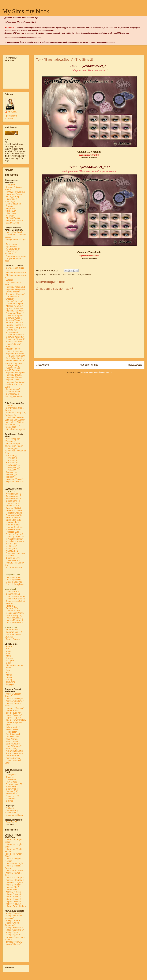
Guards (9, 406)
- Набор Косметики (14, 351)
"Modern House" (13, 349)
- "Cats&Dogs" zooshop (11, 252)
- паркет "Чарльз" (13, 718)
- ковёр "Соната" (13, 920)
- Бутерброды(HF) (13, 784)
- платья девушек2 (14, 580)
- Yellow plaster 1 (13, 727)
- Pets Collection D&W (15, 356)
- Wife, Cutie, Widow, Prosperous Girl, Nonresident (14, 425)
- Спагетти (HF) (12, 789)
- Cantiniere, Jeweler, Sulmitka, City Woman (15, 419)
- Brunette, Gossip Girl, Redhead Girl (15, 414)
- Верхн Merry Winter (15, 613)
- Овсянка (9, 777)
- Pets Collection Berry (15, 358)
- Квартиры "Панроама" (10, 210)
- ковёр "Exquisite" (13, 913)
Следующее (42, 365)
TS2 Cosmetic (69, 274)
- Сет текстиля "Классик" (12, 298)
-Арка (8, 346)
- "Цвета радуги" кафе (15, 256)
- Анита (8, 646)
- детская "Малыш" (14, 942)
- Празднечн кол (12, 560)
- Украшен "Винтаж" (14, 482)
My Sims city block (26, 11)
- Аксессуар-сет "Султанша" (12, 440)
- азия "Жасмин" (13, 744)
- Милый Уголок (12, 218)
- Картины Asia (12, 380)
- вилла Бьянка (12, 223)
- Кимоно (9, 603)
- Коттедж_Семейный (15, 192)
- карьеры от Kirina (14, 815)
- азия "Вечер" (12, 739)
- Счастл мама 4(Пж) (15, 599)
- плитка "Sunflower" (14, 701)
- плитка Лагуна (12, 758)
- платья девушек (13, 577)
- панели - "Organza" (14, 708)
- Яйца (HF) (10, 787)
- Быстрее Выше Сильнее (13, 636)
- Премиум (10, 185)
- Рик (7, 672)
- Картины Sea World (15, 382)
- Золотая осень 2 (13, 632)
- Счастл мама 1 (13, 592)
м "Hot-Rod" (12, 544)
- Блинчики (10, 798)
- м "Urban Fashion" (14, 567)
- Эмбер (9, 680)
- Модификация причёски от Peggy (14, 445)
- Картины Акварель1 (15, 287)
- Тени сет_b (11, 474)
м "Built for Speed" (15, 539)
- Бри (7, 670)
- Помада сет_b (12, 467)
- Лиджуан (10, 684)
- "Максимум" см (13, 249)
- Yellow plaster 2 (13, 729)
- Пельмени (10, 779)
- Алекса (9, 658)
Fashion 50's (12, 608)
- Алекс (8, 653)
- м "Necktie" (11, 546)
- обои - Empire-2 (13, 897)
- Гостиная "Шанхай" (15, 334)
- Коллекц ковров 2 (14, 325)
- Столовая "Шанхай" (15, 339)
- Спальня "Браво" (14, 318)
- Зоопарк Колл (12, 506)
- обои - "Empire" (13, 713)
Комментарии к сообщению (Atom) (97, 372)
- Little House (11, 213)
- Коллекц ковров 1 (14, 323)
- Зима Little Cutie (13, 520)
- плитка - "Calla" (13, 885)
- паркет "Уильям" (13, 715)
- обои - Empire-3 (13, 899)
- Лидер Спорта (12, 639)
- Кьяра (9, 677)
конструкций (11, 332)
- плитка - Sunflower (14, 870)
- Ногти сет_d (11, 463)
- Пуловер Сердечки (14, 537)
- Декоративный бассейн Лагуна (12, 390)
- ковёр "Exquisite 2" (14, 928)
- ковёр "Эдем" (12, 932)
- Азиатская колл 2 (14, 751)
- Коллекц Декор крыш (16, 327)
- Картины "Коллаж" (14, 311)
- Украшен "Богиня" (14, 479)
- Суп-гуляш (10, 775)
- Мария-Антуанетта (14, 665)
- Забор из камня (13, 292)
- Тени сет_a (11, 472)
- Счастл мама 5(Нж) (15, 601)
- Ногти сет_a (11, 455)
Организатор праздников (12, 811)
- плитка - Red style (14, 863)
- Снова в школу (13, 558)
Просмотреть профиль (11, 117)
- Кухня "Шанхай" (13, 344)
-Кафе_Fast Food (13, 232)
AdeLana (12, 112)
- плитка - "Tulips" (13, 892)
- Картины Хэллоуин (14, 354)
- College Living (12, 365)
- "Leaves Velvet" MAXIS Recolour (13, 369)
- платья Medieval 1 (14, 618)
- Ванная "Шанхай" (14, 342)
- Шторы (9, 280)
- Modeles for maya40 (15, 429)
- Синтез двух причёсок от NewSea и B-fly (16, 451)
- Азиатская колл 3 (14, 753)
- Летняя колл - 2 (13, 496)
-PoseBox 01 (11, 822)
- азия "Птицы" (12, 748)
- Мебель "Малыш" (14, 306)
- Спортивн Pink (12, 611)
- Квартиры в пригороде (11, 200)
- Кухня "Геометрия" (15, 308)
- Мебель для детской (15, 273)
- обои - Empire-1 (13, 894)
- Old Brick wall (12, 737)
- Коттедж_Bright (13, 197)
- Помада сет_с (12, 470)
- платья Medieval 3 (14, 622)
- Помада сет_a (12, 465)
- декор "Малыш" (13, 944)
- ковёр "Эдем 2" (13, 935)
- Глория (9, 206)
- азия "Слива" (12, 741)
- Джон (8, 649)
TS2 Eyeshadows (84, 274)
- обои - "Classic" (13, 710)
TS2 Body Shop (55, 274)
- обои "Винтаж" (12, 756)
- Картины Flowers (13, 377)
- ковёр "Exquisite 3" (14, 930)
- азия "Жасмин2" (13, 746)
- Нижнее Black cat (14, 527)
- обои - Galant (12, 890)
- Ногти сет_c (11, 460)
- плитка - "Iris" (12, 887)
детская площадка (14, 363)
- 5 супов (9, 801)
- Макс (8, 656)
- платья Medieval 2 (14, 620)
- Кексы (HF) (11, 794)
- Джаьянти (10, 682)
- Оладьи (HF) (11, 791)
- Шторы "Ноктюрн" (14, 301)
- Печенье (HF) (12, 796)
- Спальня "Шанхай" (14, 337)
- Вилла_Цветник (13, 204)
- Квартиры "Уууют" (14, 194)
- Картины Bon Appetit (15, 373)
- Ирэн (8, 651)
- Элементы (11, 330)
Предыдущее (135, 365)
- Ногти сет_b (11, 458)
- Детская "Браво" (13, 320)
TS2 (46, 274)
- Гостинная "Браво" (14, 313)
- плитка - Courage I (14, 878)
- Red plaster (11, 732)
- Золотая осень (12, 630)
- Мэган (8, 675)
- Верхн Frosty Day (14, 615)
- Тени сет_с (11, 477)
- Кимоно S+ (11, 606)
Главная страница (88, 365)
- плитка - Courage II (14, 880)
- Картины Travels (13, 375)
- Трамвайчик (11, 247)
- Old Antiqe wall (12, 734)
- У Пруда (9, 216)
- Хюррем (9, 661)
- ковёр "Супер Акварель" (12, 924)
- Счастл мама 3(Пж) (15, 596)
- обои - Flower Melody (15, 720)
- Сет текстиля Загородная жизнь (14, 395)
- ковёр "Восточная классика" (14, 917)
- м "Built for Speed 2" (15, 541)
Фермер (9, 808)
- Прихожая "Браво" (14, 315)
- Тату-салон (11, 244)
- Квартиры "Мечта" (14, 220)
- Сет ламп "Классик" (15, 294)
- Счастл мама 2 (13, 594)
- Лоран (8, 668)
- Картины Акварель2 (15, 289)
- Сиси (8, 663)
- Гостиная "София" (14, 304)
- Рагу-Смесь (11, 782)
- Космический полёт (15, 361)
